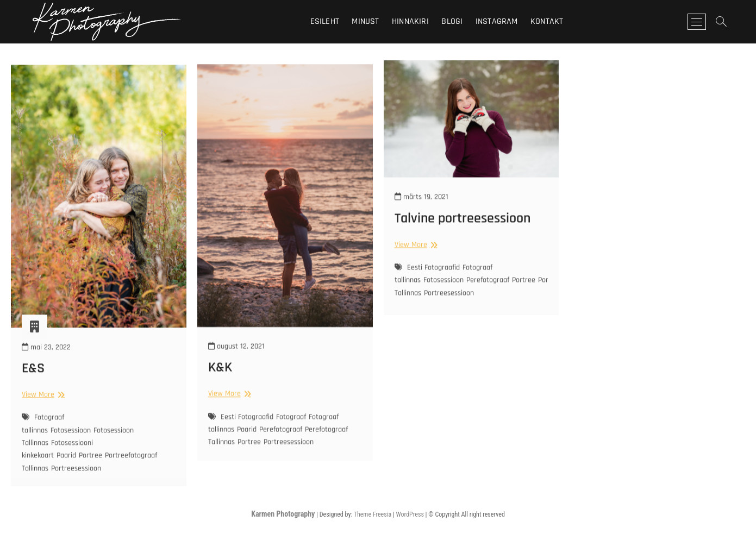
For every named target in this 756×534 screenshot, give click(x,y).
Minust (365, 21)
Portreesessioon (76, 480)
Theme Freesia (373, 514)
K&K (220, 379)
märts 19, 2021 (421, 204)
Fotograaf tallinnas (43, 435)
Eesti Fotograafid (247, 428)
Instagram (497, 21)
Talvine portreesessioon (463, 225)
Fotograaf (291, 428)
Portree (90, 467)
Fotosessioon (71, 442)
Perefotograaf (281, 441)
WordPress (410, 514)
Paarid (66, 467)
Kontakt (547, 21)
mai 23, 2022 (46, 359)
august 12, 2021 (236, 357)
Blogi (452, 21)
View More (42, 406)
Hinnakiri (410, 21)
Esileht (325, 21)
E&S (33, 380)
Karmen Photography (283, 514)
